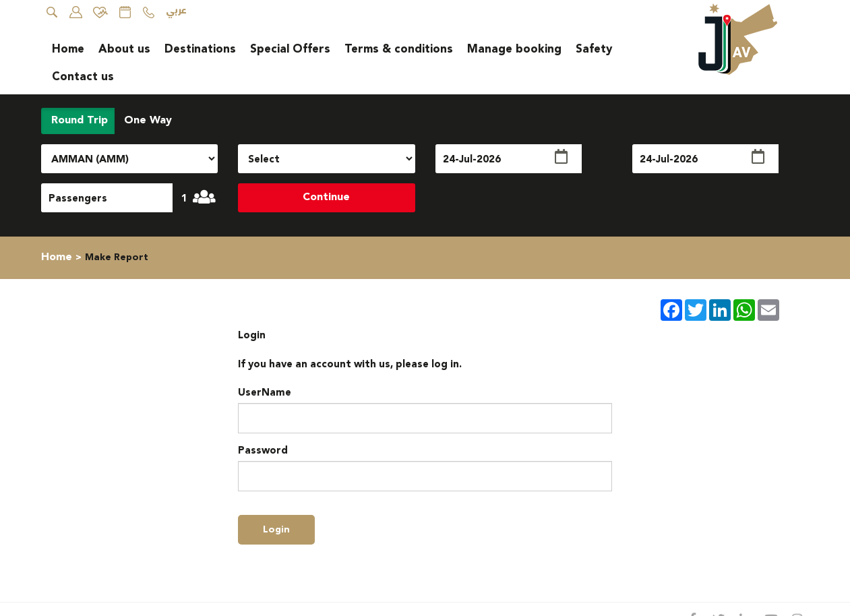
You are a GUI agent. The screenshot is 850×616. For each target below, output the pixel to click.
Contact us (83, 77)
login (276, 530)
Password (263, 451)
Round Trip (78, 120)
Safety (594, 49)
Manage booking (514, 49)
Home (68, 49)
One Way (146, 120)
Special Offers (290, 49)
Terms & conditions (399, 49)
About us (124, 49)
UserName (265, 393)
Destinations (200, 49)
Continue (326, 197)
